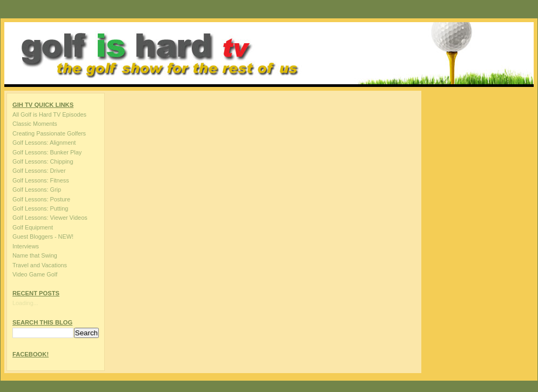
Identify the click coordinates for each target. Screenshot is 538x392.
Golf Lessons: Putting (40, 208)
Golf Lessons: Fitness (41, 180)
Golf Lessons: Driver (39, 171)
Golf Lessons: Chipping (43, 161)
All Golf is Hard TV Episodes (49, 114)
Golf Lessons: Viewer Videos (50, 218)
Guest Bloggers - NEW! (43, 236)
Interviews (26, 246)
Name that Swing (35, 255)
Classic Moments (35, 124)
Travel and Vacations (40, 265)
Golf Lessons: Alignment (44, 143)
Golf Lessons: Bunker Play (47, 152)
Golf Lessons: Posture (41, 199)
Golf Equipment (33, 227)
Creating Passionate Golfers (49, 133)
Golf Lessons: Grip (37, 190)
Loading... (25, 303)
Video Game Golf (35, 274)
